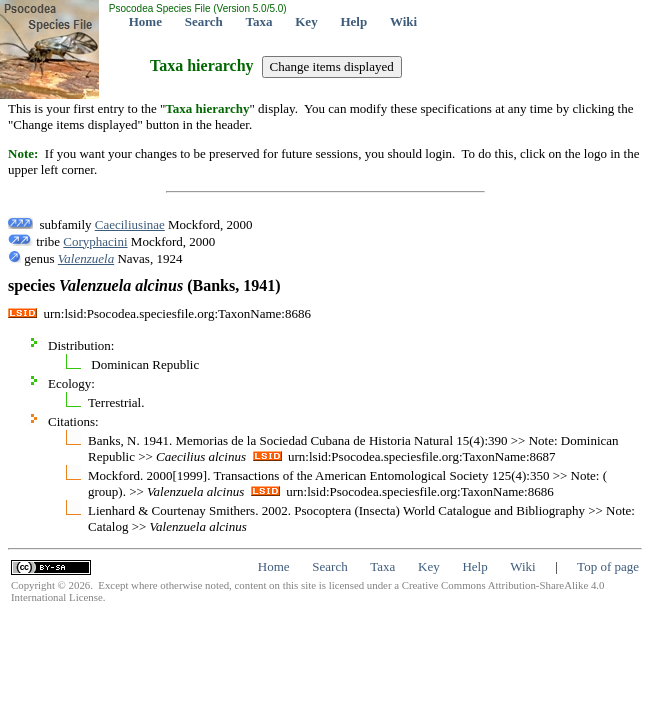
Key (306, 21)
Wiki (403, 21)
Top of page (608, 566)
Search (204, 21)
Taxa (259, 21)
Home (145, 21)
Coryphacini (95, 241)
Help (353, 21)
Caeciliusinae (130, 224)
